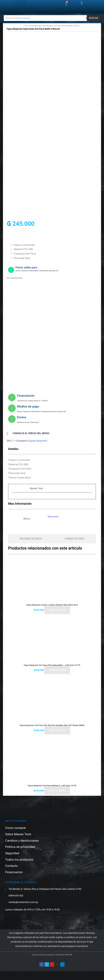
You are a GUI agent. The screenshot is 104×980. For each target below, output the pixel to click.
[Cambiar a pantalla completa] (8, 974)
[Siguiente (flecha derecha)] (8, 978)
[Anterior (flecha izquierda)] (2, 978)
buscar (94, 18)
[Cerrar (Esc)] (18, 974)
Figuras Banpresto (35, 26)
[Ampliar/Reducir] (2, 974)
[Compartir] (13, 974)
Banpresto (53, 517)
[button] (21, 2)
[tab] (31, 539)
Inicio (26, 26)
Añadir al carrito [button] (57, 610)
